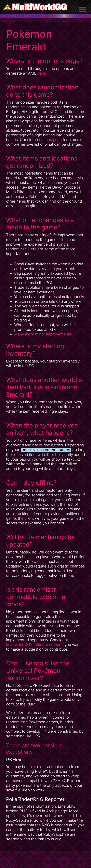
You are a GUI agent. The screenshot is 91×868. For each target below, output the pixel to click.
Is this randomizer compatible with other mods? (37, 597)
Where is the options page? (44, 61)
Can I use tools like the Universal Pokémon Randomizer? (38, 671)
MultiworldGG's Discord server (33, 645)
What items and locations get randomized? (42, 162)
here (41, 73)
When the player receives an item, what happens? (42, 429)
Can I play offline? (31, 483)
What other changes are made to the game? (40, 224)
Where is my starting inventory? (35, 350)
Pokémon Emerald (29, 40)
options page (50, 140)
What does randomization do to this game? (42, 91)
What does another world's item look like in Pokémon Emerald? (44, 387)
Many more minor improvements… (44, 334)
